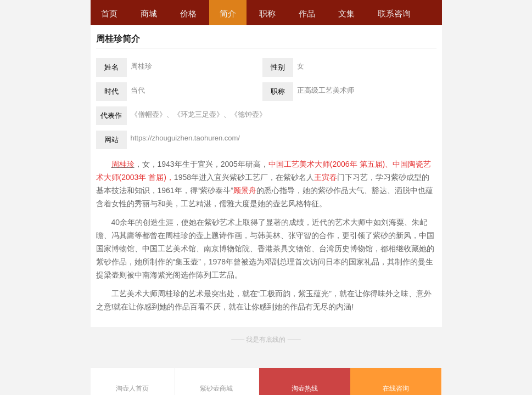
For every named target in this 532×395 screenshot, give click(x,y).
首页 (109, 13)
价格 (188, 13)
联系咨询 (394, 13)
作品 (307, 13)
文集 (346, 13)
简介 (228, 13)
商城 (149, 13)
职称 (267, 13)
